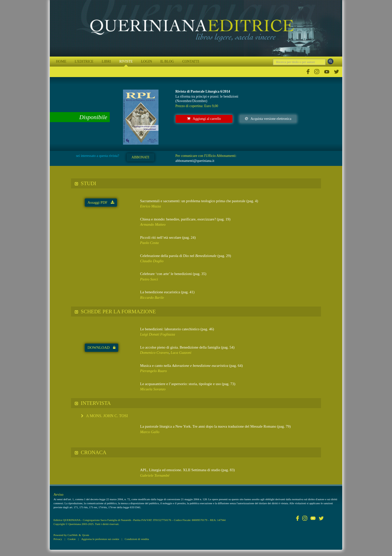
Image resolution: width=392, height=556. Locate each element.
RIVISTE (126, 61)
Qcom (86, 535)
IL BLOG (167, 61)
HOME (61, 61)
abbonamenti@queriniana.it (195, 161)
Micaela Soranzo (153, 389)
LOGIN (146, 61)
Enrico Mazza (150, 206)
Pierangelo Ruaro (153, 371)
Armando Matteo (153, 224)
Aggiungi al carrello (204, 119)
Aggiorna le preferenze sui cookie (100, 539)
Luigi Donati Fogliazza (157, 334)
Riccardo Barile (152, 298)
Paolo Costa (149, 243)
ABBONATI (140, 157)
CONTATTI (191, 61)
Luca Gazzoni (181, 353)
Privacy (58, 539)
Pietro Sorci (149, 279)
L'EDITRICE (84, 61)
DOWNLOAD (101, 348)
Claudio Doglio (152, 261)
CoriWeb (72, 535)
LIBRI (106, 61)
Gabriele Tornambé (155, 475)
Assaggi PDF (101, 202)
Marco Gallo (150, 432)
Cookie (71, 539)
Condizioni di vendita (137, 539)
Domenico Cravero (154, 353)
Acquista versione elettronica (268, 119)
